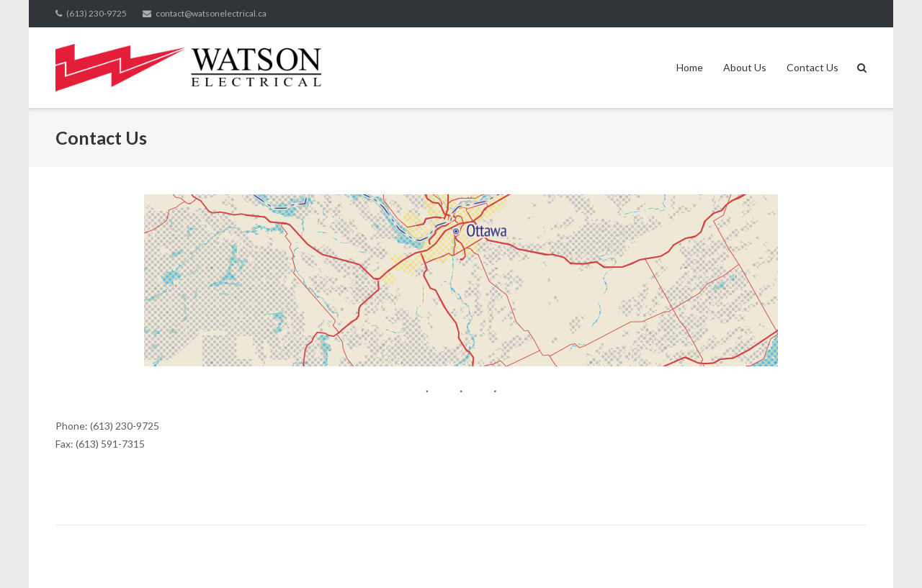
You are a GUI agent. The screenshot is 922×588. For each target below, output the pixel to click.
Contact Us (813, 67)
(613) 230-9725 (97, 13)
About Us (745, 67)
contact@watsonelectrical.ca (211, 13)
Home (690, 67)
